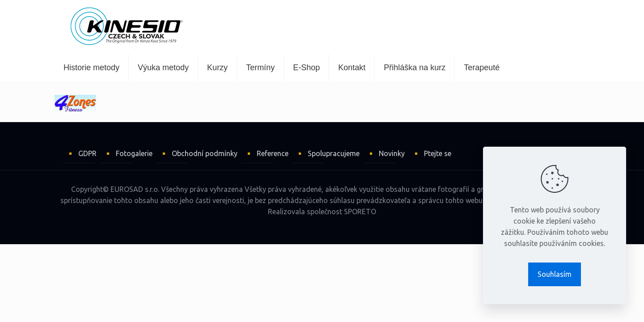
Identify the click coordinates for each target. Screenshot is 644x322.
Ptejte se (438, 153)
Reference (273, 153)
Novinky (392, 153)
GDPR (87, 153)
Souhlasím (555, 274)
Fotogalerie (134, 153)
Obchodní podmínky (205, 153)
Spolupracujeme (334, 153)
